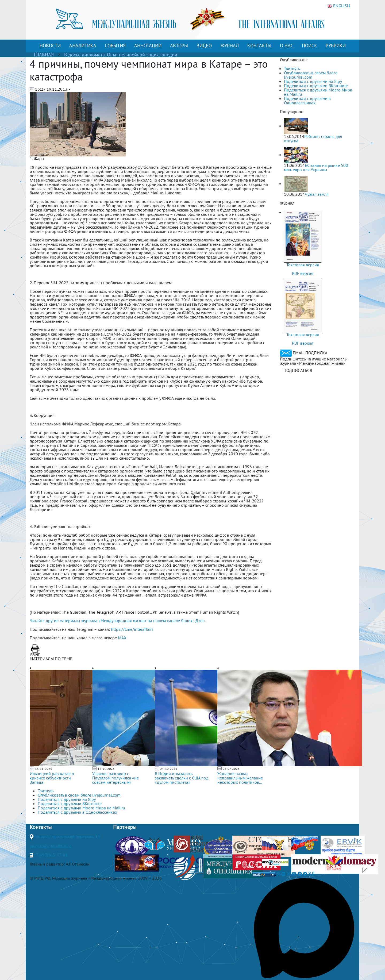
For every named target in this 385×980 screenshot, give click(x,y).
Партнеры (125, 827)
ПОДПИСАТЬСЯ (298, 370)
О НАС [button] (287, 46)
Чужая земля (317, 194)
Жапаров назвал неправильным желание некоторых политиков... (240, 778)
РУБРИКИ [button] (336, 46)
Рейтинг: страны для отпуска (313, 139)
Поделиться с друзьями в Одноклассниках (307, 101)
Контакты (41, 827)
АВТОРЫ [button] (179, 46)
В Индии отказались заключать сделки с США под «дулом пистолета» (182, 778)
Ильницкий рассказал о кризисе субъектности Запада (52, 778)
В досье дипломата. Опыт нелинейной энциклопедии (121, 55)
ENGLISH (339, 6)
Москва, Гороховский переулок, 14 (67, 836)
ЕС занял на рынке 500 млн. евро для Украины (316, 167)
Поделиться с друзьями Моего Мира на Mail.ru (318, 92)
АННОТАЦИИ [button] (148, 46)
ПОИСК (309, 46)
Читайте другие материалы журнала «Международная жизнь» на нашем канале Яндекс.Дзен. (118, 621)
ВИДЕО (204, 46)
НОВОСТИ (50, 46)
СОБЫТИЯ (115, 46)
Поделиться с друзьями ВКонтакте (316, 86)
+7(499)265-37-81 (51, 855)
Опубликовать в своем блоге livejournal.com (311, 75)
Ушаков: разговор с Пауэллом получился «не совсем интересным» (115, 778)
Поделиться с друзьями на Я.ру (313, 81)
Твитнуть (292, 68)
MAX (122, 638)
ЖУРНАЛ (230, 46)
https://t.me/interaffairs (132, 629)
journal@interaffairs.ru (51, 846)
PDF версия (303, 273)
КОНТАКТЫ (259, 46)
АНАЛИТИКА (83, 46)
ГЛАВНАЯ (44, 55)
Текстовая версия (303, 265)
